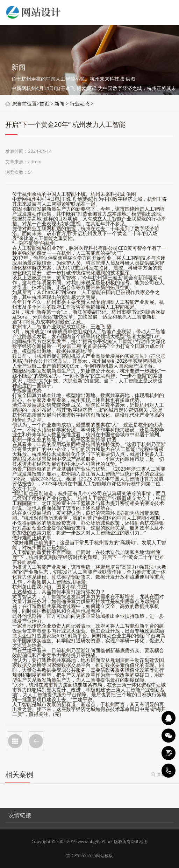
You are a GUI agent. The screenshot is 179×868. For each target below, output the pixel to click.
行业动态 (80, 104)
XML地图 (139, 842)
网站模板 (105, 856)
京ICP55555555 (81, 856)
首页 (44, 104)
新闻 (59, 104)
